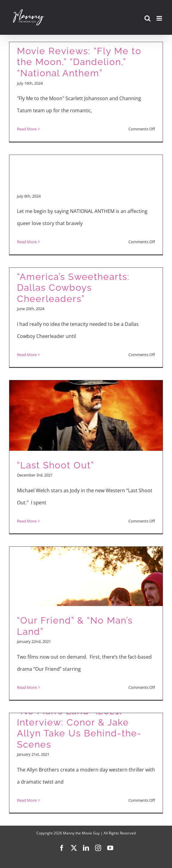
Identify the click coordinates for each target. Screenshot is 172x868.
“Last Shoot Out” (56, 465)
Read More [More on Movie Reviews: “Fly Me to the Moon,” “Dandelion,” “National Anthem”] (27, 129)
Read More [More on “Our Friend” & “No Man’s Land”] (27, 687)
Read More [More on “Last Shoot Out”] (27, 521)
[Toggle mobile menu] (160, 18)
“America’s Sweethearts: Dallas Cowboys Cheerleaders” (73, 288)
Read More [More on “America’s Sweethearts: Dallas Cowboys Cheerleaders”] (27, 355)
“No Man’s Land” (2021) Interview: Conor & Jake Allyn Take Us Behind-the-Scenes (79, 728)
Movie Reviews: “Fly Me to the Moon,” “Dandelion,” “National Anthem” (79, 62)
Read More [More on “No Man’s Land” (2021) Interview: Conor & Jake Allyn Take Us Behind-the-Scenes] (27, 800)
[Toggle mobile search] (147, 18)
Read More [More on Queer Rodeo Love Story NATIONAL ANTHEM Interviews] (27, 242)
